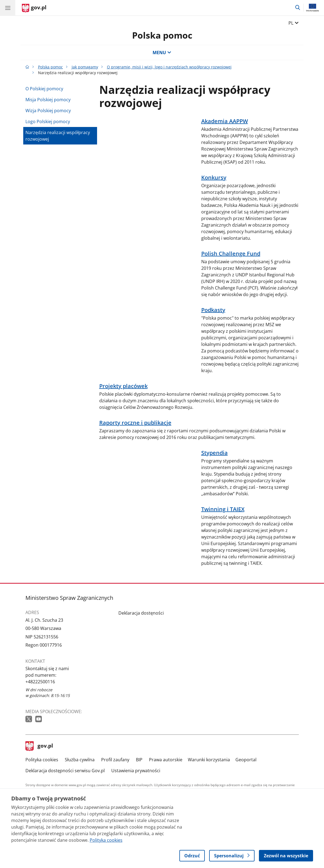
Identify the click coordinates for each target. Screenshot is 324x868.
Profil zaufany (115, 760)
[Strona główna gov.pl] (34, 8)
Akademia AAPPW (225, 121)
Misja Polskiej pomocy (48, 100)
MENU (162, 53)
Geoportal (246, 760)
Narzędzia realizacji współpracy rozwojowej (58, 136)
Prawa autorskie (166, 760)
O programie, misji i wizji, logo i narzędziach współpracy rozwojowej (169, 67)
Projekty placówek (123, 386)
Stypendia (214, 453)
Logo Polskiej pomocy (48, 121)
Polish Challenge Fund (231, 254)
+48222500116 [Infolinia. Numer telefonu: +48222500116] (40, 682)
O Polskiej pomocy (44, 89)
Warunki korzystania (209, 760)
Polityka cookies (42, 760)
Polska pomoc (162, 35)
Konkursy (214, 178)
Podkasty (213, 310)
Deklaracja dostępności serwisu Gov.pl (65, 771)
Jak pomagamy (85, 67)
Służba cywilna (80, 760)
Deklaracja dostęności (141, 613)
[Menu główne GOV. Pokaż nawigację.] (8, 8)
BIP (139, 760)
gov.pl (39, 746)
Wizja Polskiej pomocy (48, 111)
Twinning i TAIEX (223, 509)
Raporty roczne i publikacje (135, 423)
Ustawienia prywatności (136, 771)
